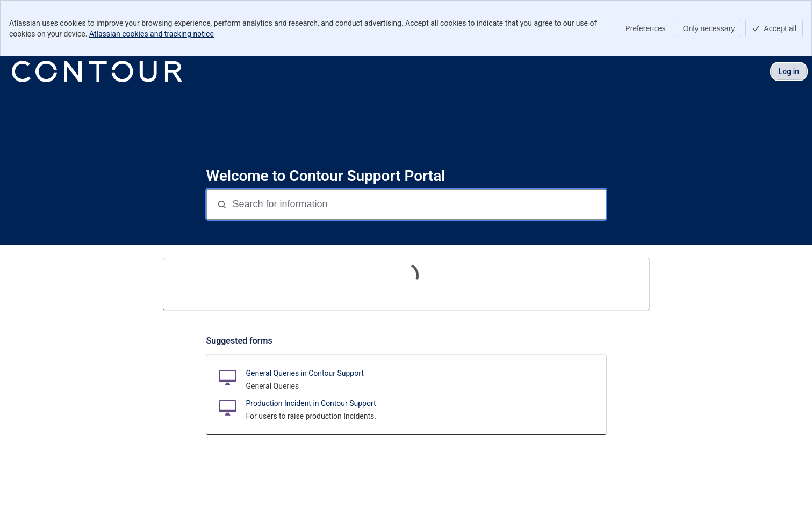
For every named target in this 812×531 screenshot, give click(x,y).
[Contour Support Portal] (97, 71)
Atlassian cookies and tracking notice (152, 34)
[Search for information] (418, 204)
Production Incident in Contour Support (311, 403)
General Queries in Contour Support (305, 373)
